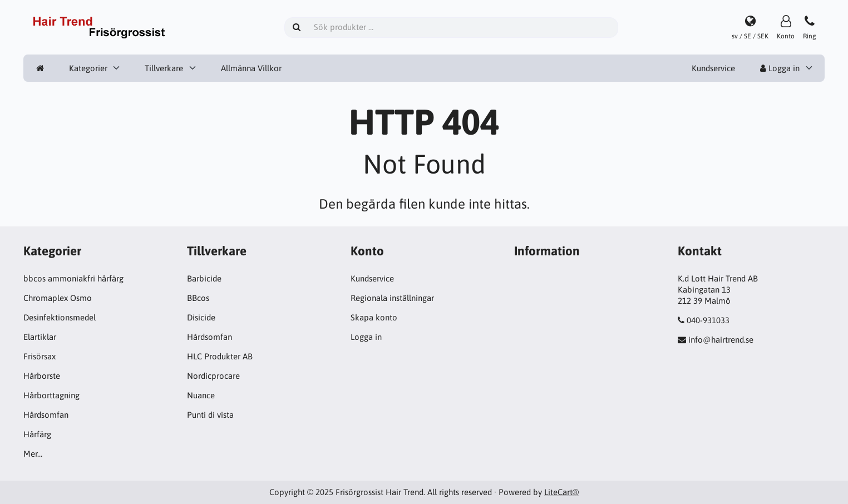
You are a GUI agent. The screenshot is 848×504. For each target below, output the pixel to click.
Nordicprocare (213, 376)
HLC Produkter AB (220, 356)
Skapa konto (374, 317)
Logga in (780, 68)
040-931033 (708, 320)
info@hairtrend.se (721, 340)
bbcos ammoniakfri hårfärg (73, 278)
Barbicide (204, 278)
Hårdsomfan (46, 415)
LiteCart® (561, 492)
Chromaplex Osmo (58, 298)
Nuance (201, 395)
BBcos (198, 298)
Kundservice (713, 68)
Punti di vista (210, 415)
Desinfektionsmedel (60, 317)
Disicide (201, 317)
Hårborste (42, 376)
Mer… (33, 454)
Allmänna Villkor (251, 68)
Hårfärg (37, 434)
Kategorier (88, 68)
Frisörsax (40, 356)
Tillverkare (164, 68)
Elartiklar (40, 337)
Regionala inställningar (392, 298)
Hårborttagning (51, 395)
